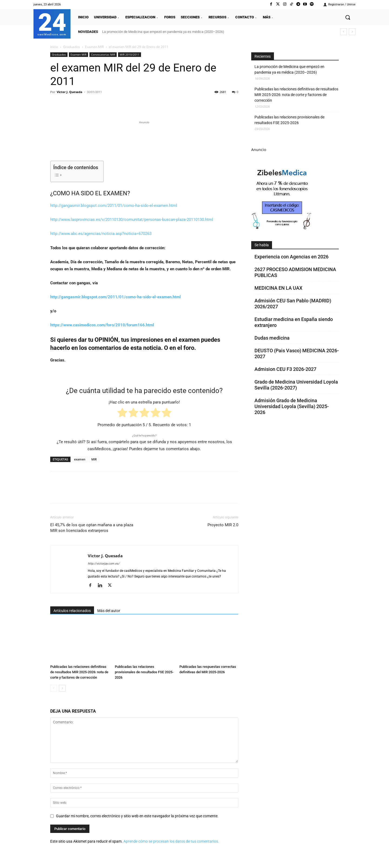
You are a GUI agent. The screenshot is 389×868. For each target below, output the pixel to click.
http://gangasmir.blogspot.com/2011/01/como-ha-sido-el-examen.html (114, 206)
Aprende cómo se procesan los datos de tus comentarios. (171, 841)
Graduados (72, 47)
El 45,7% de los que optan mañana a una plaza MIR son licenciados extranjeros (92, 528)
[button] (348, 17)
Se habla (262, 245)
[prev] (343, 32)
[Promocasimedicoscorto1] (282, 228)
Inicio (54, 47)
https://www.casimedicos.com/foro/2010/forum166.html (102, 325)
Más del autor (109, 611)
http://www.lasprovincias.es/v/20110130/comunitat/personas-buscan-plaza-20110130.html (132, 220)
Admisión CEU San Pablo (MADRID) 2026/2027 (293, 304)
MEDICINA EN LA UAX (278, 288)
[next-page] (62, 688)
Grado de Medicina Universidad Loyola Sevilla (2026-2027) (296, 385)
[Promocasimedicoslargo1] (144, 140)
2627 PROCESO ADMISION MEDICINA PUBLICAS (295, 272)
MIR (94, 459)
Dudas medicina (272, 338)
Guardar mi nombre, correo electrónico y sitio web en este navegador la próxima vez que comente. (137, 816)
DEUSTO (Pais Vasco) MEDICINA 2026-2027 (297, 353)
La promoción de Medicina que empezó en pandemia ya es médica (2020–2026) (163, 32)
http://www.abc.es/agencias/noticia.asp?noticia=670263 (101, 234)
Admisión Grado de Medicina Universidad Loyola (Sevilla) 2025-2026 (292, 406)
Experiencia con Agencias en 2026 (291, 257)
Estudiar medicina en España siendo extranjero (294, 322)
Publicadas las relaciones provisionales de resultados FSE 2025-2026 (144, 672)
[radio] (122, 414)
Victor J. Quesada (70, 92)
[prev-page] (54, 688)
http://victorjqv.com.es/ (104, 564)
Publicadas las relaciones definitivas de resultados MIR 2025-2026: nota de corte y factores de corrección (79, 672)
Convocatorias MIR (103, 54)
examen (80, 459)
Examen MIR (94, 47)
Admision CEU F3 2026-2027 (285, 369)
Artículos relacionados (72, 611)
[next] (352, 32)
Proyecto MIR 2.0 (223, 525)
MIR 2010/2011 (130, 54)
